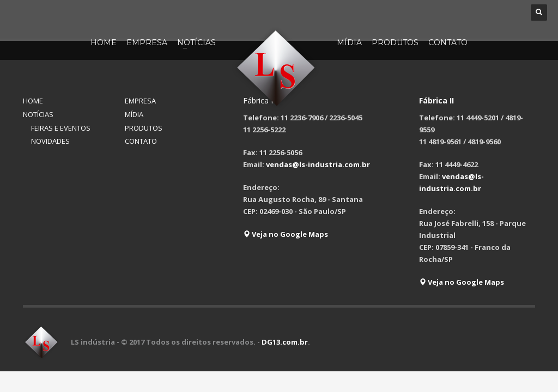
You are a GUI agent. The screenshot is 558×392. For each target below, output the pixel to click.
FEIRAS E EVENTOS (61, 128)
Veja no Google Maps (286, 234)
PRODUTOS (144, 128)
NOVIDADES (50, 141)
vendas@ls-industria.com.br (318, 164)
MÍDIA (134, 114)
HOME (33, 101)
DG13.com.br (285, 342)
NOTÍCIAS (38, 114)
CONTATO (141, 141)
